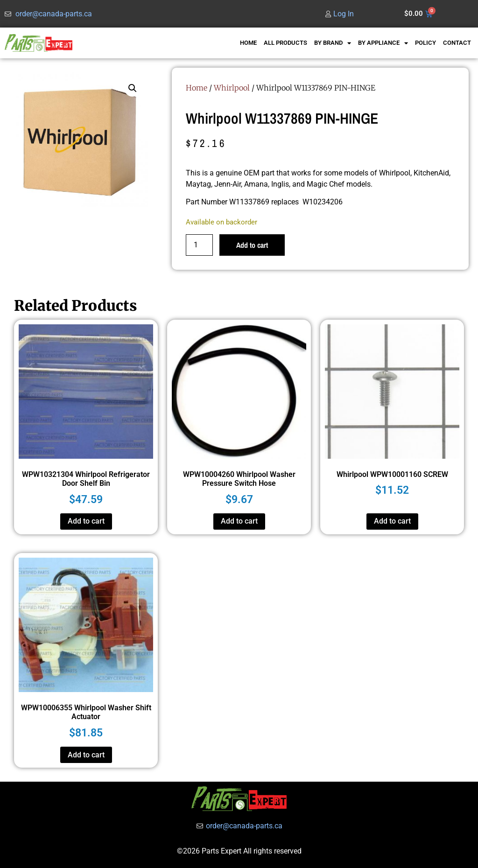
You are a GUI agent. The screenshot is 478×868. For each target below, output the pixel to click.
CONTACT (457, 43)
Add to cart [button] (86, 521)
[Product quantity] (199, 245)
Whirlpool (232, 88)
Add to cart (252, 245)
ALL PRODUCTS (285, 43)
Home (197, 88)
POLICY (425, 43)
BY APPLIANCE (383, 43)
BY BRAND (333, 43)
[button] (133, 88)
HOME (248, 43)
